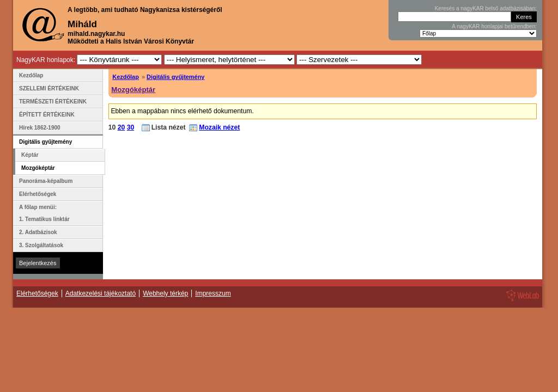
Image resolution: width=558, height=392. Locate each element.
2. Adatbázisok (38, 232)
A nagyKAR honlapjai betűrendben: (494, 26)
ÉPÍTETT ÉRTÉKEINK (47, 115)
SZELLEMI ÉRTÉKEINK (49, 88)
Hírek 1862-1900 (40, 128)
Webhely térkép (165, 293)
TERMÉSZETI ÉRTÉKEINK (53, 102)
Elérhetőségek (38, 194)
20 (122, 127)
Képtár (30, 155)
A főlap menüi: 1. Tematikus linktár (44, 213)
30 (131, 127)
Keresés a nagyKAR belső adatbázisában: (486, 8)
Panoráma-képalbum (46, 181)
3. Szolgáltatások (41, 245)
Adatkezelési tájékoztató (101, 293)
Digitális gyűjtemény (175, 77)
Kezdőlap (126, 77)
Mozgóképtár (133, 90)
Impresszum (213, 293)
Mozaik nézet (219, 127)
